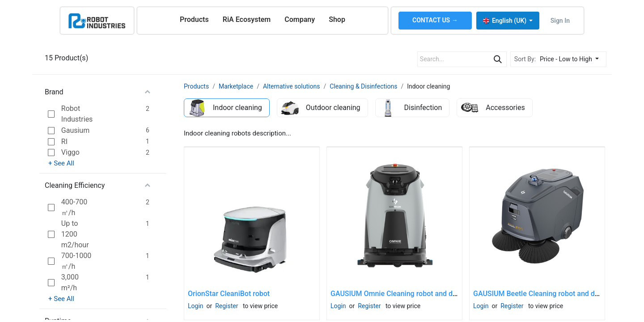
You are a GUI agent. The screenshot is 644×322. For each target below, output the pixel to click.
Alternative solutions (291, 86)
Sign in (560, 21)
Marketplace (236, 86)
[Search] (498, 59)
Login (196, 306)
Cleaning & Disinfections (363, 86)
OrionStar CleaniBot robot (229, 294)
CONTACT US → (435, 20)
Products (196, 86)
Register (227, 306)
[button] (572, 59)
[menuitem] (194, 20)
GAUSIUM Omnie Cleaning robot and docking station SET (422, 294)
